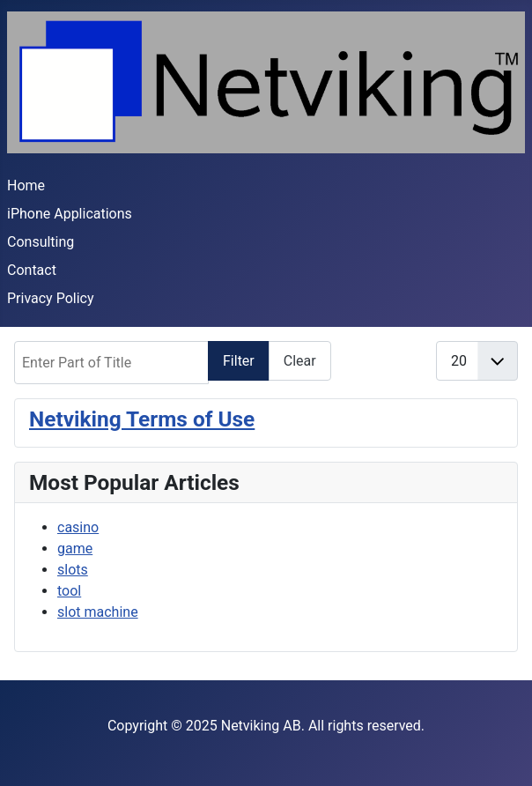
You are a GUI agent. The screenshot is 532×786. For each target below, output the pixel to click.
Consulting (41, 242)
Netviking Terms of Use (142, 419)
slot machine (98, 612)
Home (26, 185)
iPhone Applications (70, 214)
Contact (32, 270)
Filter (239, 361)
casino (78, 527)
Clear (300, 361)
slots (73, 570)
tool (69, 591)
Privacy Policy (51, 298)
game (75, 549)
